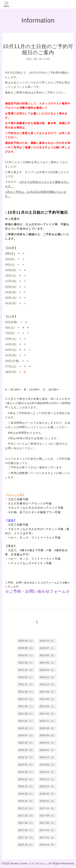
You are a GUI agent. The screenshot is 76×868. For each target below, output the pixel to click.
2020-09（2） (48, 728)
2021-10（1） (48, 684)
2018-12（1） (48, 779)
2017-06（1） (48, 823)
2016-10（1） (26, 845)
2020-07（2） (26, 735)
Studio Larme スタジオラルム (29, 864)
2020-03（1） (48, 743)
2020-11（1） (48, 721)
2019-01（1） (26, 779)
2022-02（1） (26, 677)
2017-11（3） (48, 808)
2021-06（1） (48, 699)
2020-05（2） (26, 743)
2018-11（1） (26, 786)
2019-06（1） (48, 765)
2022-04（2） (26, 670)
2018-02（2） (26, 801)
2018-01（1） (48, 801)
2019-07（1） (26, 765)
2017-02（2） (26, 838)
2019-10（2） (48, 757)
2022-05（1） (48, 663)
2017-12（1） (26, 808)
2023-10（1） (48, 641)
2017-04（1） (26, 830)
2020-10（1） (26, 728)
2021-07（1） (26, 699)
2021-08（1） (48, 692)
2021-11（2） (26, 684)
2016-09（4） (48, 845)
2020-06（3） (48, 735)
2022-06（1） (26, 663)
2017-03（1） (48, 830)
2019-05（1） (26, 772)
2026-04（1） (26, 641)
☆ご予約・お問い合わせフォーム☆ (37, 591)
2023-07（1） (48, 648)
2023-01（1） (26, 655)
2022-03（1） (48, 670)
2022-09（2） (48, 655)
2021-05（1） (26, 706)
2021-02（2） (48, 714)
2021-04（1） (48, 706)
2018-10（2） (48, 786)
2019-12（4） (26, 757)
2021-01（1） (26, 721)
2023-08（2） (26, 648)
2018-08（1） (26, 794)
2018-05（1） (48, 794)
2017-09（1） (48, 816)
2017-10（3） (26, 816)
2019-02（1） (48, 772)
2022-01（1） (48, 677)
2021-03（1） (26, 714)
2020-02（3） (26, 750)
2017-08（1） (26, 823)
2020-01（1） (48, 750)
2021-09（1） (26, 692)
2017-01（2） (48, 838)
